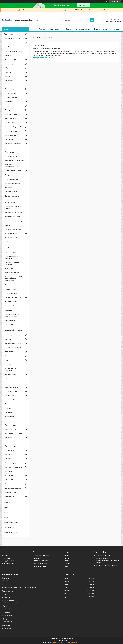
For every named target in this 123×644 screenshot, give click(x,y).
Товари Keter (9, 81)
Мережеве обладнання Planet (15, 127)
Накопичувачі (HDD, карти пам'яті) (13, 207)
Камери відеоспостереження (14, 160)
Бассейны (8, 364)
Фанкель (8, 383)
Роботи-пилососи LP (12, 252)
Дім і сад (8, 339)
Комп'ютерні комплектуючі (14, 148)
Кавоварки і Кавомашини (13, 400)
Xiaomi (67, 561)
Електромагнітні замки (12, 217)
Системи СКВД (10, 202)
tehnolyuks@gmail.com (9, 609)
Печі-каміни (9, 412)
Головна (42, 29)
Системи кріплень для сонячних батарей (12, 315)
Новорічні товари (11, 396)
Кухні (7, 360)
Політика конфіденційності (75, 642)
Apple (67, 555)
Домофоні (8, 188)
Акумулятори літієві (11, 179)
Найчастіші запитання (11, 522)
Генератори (9, 408)
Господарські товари (12, 391)
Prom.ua (71, 639)
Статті (6, 507)
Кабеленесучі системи (12, 192)
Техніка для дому (11, 89)
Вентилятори (9, 325)
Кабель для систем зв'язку (14, 229)
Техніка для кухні (11, 356)
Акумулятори (9, 152)
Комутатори (9, 269)
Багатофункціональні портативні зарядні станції (14, 330)
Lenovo (67, 558)
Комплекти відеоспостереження (12, 166)
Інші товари (9, 471)
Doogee (68, 563)
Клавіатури (9, 106)
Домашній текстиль (11, 387)
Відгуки (6, 517)
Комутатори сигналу (12, 293)
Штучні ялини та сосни (12, 85)
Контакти (116, 29)
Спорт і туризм (10, 484)
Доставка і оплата (9, 563)
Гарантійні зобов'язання (104, 555)
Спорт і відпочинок (11, 335)
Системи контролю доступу (14, 297)
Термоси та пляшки (11, 114)
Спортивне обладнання (42, 561)
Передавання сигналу (12, 175)
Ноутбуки (8, 47)
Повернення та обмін (101, 29)
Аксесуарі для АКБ (11, 302)
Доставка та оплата (83, 29)
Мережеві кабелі (11, 306)
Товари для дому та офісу (13, 144)
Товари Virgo (9, 76)
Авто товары (9, 476)
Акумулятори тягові (11, 285)
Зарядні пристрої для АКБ (13, 212)
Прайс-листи (8, 502)
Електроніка (9, 102)
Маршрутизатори (11, 289)
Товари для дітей (11, 429)
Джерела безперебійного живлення (13, 197)
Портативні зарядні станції (14, 51)
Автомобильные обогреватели (10, 369)
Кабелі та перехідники (12, 156)
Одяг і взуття (9, 72)
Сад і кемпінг (9, 139)
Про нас (69, 29)
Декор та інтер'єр (11, 118)
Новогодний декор (11, 450)
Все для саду (9, 480)
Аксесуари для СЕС (11, 320)
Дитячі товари (10, 352)
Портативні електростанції (14, 421)
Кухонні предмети (11, 131)
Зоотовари (9, 459)
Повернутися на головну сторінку (43, 58)
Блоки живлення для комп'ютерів (12, 247)
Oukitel (67, 566)
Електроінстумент (40, 566)
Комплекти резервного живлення (13, 257)
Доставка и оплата (10, 528)
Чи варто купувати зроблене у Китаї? (108, 565)
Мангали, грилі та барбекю (14, 434)
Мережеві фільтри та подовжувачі (12, 263)
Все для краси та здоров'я (14, 488)
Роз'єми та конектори (12, 242)
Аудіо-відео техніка (41, 563)
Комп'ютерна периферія (13, 273)
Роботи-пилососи (11, 446)
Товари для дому (11, 463)
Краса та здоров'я (11, 233)
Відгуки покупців (9, 561)
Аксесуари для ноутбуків (13, 135)
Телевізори (9, 55)
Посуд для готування (12, 110)
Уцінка (7, 442)
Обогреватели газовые (12, 379)
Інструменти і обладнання (13, 467)
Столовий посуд (10, 123)
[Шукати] (92, 20)
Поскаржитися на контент (59, 642)
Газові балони (10, 404)
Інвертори (8, 225)
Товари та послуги (56, 29)
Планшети (8, 43)
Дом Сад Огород (11, 375)
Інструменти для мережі (13, 183)
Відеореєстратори (11, 238)
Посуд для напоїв (11, 93)
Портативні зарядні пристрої (14, 221)
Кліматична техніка (11, 60)
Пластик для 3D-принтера (13, 348)
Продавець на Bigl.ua (62, 640)
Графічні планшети (11, 97)
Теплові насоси (10, 310)
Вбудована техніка (11, 68)
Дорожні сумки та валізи (13, 343)
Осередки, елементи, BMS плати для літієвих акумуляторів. (13, 279)
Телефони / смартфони (12, 39)
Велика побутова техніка (13, 64)
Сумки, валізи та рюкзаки (13, 171)
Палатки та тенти (11, 425)
